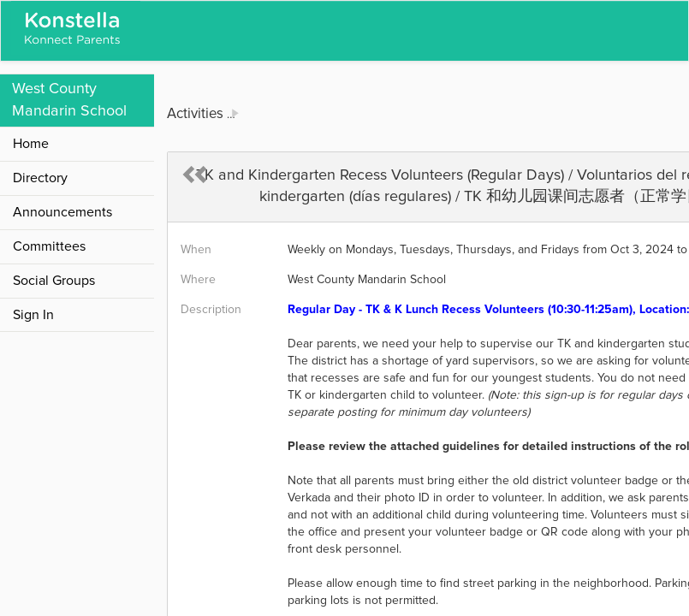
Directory (40, 178)
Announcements (62, 212)
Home (31, 144)
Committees (49, 246)
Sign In (33, 315)
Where (198, 280)
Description (211, 310)
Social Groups (54, 281)
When (196, 250)
